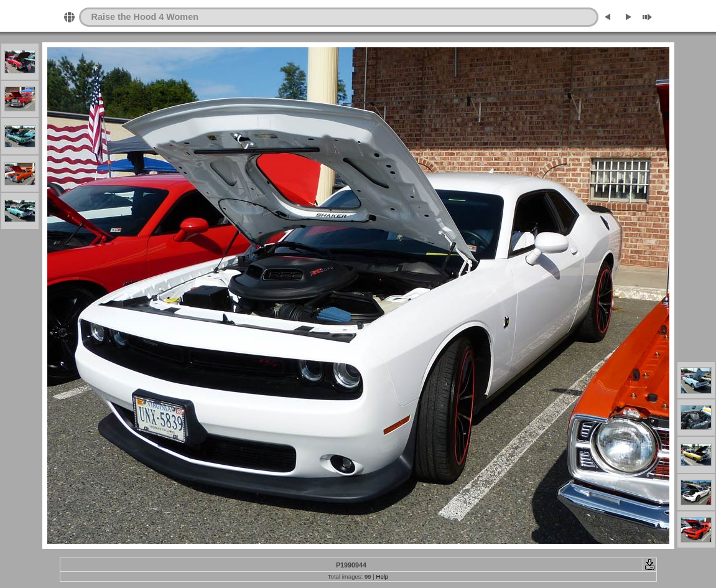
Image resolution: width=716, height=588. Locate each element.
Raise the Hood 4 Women (145, 17)
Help (382, 576)
